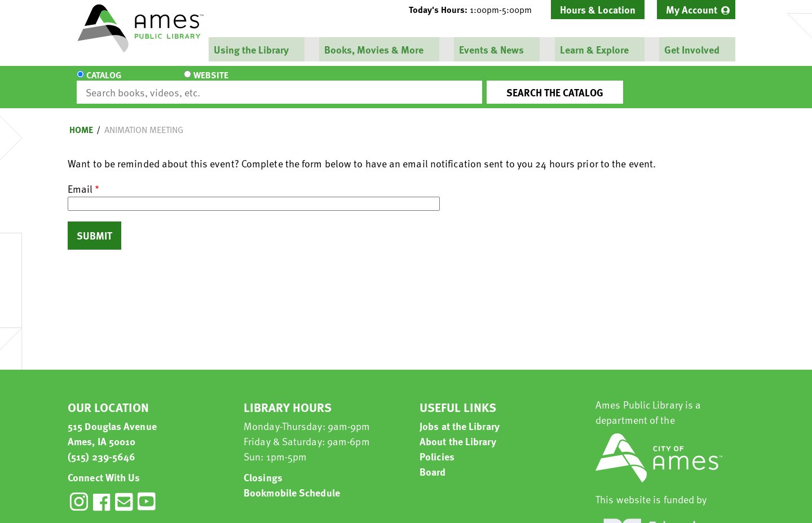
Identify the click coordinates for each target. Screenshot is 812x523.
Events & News (491, 49)
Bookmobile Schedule (292, 482)
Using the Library (251, 49)
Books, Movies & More (373, 49)
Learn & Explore (593, 49)
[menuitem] (696, 10)
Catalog (104, 82)
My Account (692, 9)
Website (172, 82)
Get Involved (691, 49)
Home (81, 119)
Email (80, 178)
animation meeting (144, 119)
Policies (437, 446)
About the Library (458, 431)
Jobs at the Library (460, 416)
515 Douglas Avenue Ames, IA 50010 (112, 423)
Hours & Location (598, 9)
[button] (475, 10)
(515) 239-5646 (101, 446)
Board (433, 461)
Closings (263, 467)
